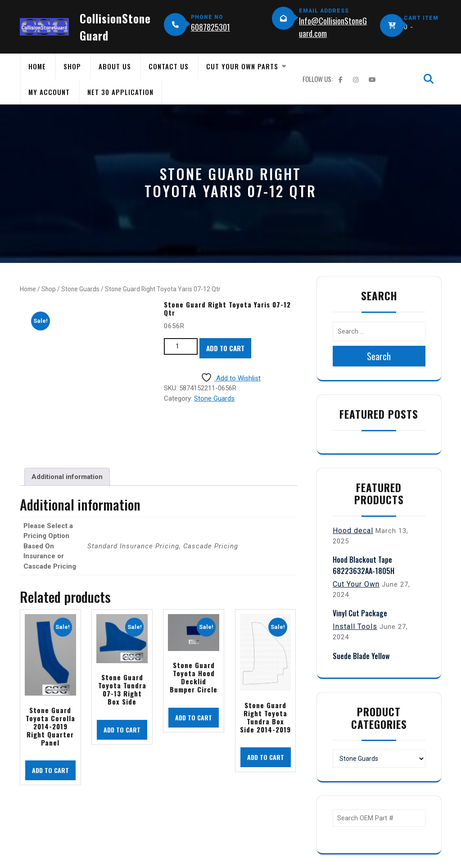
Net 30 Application (120, 92)
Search (379, 356)
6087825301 (210, 27)
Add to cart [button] (50, 770)
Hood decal (353, 531)
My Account (49, 92)
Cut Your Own (356, 584)
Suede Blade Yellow (361, 656)
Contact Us (169, 66)
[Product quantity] (181, 346)
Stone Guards (80, 289)
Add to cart (225, 348)
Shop (72, 66)
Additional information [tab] (67, 477)
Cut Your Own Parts (242, 66)
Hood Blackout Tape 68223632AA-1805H (364, 565)
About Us (115, 66)
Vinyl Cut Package (360, 613)
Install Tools (355, 626)
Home (37, 66)
